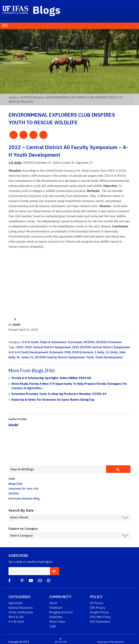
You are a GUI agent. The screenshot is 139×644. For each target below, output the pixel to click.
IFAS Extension (83, 352)
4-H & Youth (30, 342)
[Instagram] (49, 581)
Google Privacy (99, 612)
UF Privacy (97, 603)
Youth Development (109, 357)
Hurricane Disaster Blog (24, 498)
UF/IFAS (89, 342)
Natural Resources (21, 608)
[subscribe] (54, 571)
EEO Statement (100, 622)
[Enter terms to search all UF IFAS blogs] (57, 469)
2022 (20, 347)
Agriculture (15, 603)
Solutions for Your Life (23, 488)
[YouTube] (31, 581)
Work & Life (16, 617)
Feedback (56, 608)
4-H (11, 352)
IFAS (68, 352)
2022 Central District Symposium (48, 347)
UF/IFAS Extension (32, 97)
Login (53, 626)
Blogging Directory (61, 612)
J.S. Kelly (112, 352)
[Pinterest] (22, 581)
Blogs (47, 10)
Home (13, 97)
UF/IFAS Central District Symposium (60, 357)
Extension (56, 352)
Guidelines (56, 617)
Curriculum (75, 342)
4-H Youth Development (31, 352)
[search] (118, 469)
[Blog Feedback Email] (40, 581)
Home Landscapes (21, 612)
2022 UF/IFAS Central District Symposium (101, 347)
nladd (13, 425)
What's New (57, 622)
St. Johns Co (25, 357)
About (53, 603)
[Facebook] (10, 581)
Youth (90, 357)
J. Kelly (99, 352)
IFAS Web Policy (100, 617)
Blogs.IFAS (16, 484)
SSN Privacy (98, 608)
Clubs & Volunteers (53, 342)
